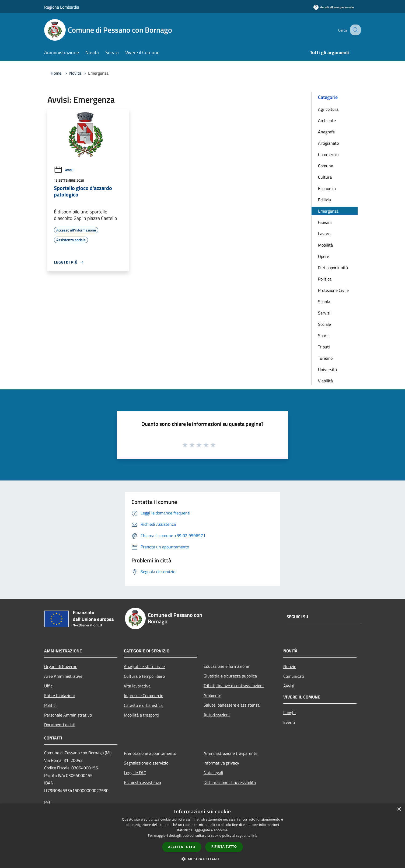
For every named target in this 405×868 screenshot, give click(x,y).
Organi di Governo (61, 666)
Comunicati (294, 676)
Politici (50, 705)
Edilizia (324, 200)
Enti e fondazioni (60, 696)
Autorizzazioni (217, 715)
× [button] (399, 809)
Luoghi (289, 713)
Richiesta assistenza (142, 782)
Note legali (213, 773)
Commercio (328, 154)
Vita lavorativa (137, 686)
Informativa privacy (221, 763)
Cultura (325, 177)
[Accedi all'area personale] (334, 7)
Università (327, 369)
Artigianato (328, 143)
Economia (327, 188)
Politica (325, 279)
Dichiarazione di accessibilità (230, 782)
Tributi (324, 347)
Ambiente (327, 120)
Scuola (324, 302)
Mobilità (325, 245)
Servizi (324, 313)
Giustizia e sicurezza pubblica (230, 676)
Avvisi (64, 170)
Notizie (290, 666)
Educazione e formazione (226, 666)
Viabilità (325, 381)
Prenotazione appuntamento (150, 753)
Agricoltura (328, 109)
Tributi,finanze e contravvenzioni (234, 686)
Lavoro (324, 234)
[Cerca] (354, 30)
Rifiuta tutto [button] (224, 847)
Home (56, 73)
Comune (326, 166)
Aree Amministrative (63, 676)
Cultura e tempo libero (144, 676)
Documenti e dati (60, 725)
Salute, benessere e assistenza (232, 705)
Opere (324, 256)
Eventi (289, 722)
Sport (323, 336)
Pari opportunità (333, 268)
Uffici (49, 686)
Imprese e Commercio (144, 696)
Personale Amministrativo (68, 715)
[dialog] (202, 836)
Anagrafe (326, 132)
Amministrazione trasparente (231, 753)
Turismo (325, 358)
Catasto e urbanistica (143, 705)
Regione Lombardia (62, 7)
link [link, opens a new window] (254, 836)
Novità (75, 73)
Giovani (325, 222)
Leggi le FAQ (135, 773)
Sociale (324, 324)
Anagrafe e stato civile (144, 666)
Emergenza (328, 211)
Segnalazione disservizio (146, 763)
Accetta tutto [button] (182, 847)
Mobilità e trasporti (141, 715)
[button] (202, 859)
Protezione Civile (333, 290)
